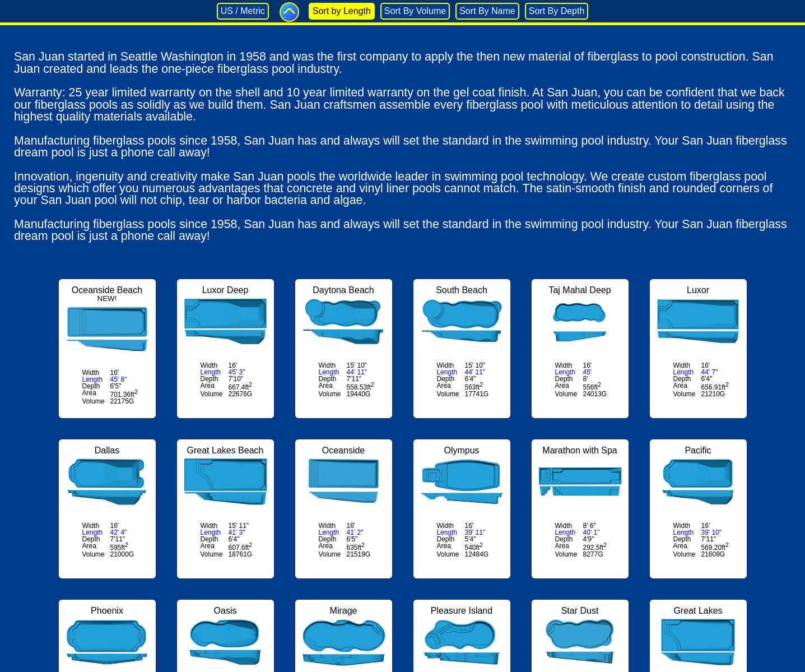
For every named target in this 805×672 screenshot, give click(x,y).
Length (93, 379)
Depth (91, 386)
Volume (94, 401)
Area (89, 393)
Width (91, 373)
